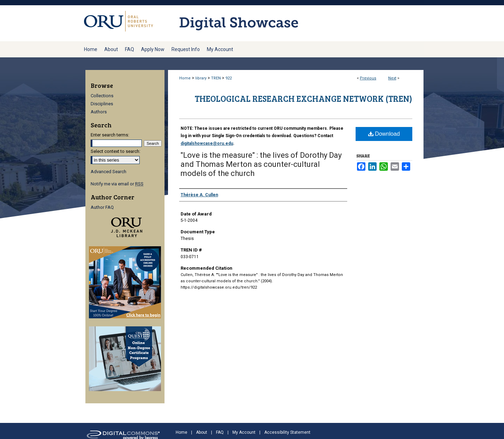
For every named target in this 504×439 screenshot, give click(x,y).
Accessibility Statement (287, 432)
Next (392, 78)
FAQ (220, 432)
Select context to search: (115, 151)
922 (229, 78)
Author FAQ (102, 207)
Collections (102, 96)
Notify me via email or (117, 184)
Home (185, 78)
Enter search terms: (110, 135)
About (202, 432)
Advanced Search (108, 172)
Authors (99, 112)
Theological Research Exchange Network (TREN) (303, 98)
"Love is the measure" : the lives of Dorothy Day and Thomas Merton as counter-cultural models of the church (261, 164)
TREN (216, 78)
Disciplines (102, 104)
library (201, 78)
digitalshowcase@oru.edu (207, 143)
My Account (244, 432)
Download (384, 134)
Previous (368, 78)
